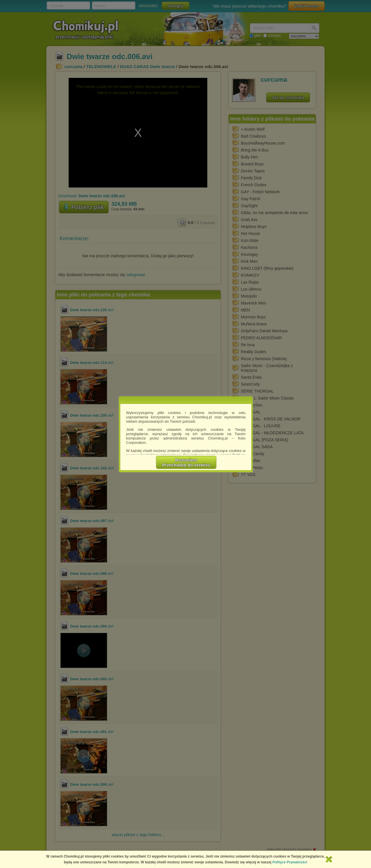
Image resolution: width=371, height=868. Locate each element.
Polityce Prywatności (290, 862)
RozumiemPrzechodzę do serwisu (186, 462)
